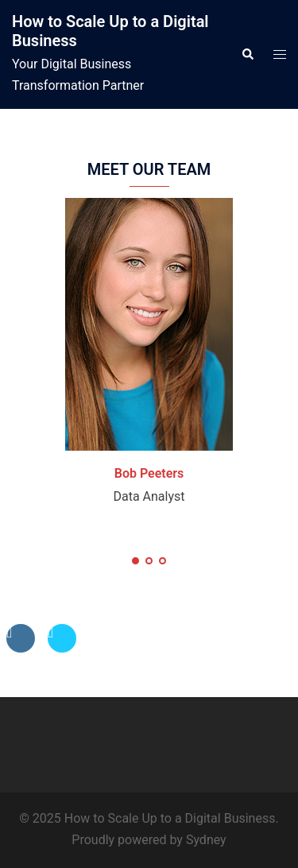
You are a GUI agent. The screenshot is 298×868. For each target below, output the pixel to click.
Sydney (206, 840)
